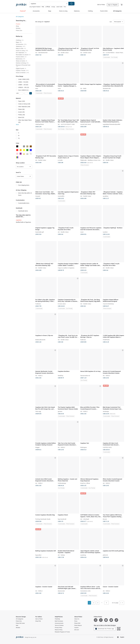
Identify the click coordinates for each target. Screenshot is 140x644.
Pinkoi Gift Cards (20, 623)
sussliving (83, 555)
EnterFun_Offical (85, 483)
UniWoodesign (62, 483)
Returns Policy (59, 630)
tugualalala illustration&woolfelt (112, 124)
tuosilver (105, 232)
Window (18, 28)
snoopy (53, 7)
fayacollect (38, 555)
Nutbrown (83, 340)
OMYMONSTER (43, 53)
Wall (17, 625)
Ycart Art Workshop (108, 304)
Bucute (105, 519)
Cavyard (38, 196)
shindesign (106, 411)
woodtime (106, 196)
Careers (76, 628)
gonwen (60, 411)
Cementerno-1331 (85, 591)
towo (37, 88)
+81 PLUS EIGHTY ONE (68, 124)
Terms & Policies (59, 625)
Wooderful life (107, 88)
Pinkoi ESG (77, 623)
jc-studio (60, 160)
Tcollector (38, 304)
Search (71, 4)
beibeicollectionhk (40, 340)
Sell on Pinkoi (101, 5)
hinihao (63, 555)
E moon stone (62, 304)
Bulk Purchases (59, 621)
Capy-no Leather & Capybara (66, 268)
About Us (77, 619)
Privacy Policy (58, 628)
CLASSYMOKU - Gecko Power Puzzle (117, 53)
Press (76, 621)
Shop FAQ (38, 621)
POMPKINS (106, 340)
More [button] (17, 125)
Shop (17, 26)
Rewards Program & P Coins (62, 632)
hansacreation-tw (85, 376)
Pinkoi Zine (19, 30)
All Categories (20, 17)
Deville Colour (65, 53)
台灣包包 (48, 7)
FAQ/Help (57, 619)
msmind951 (61, 196)
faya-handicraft (62, 519)
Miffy (43, 7)
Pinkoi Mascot (78, 625)
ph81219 (105, 555)
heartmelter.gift (40, 232)
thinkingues (84, 447)
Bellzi (85, 88)
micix (59, 88)
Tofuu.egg (38, 411)
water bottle (59, 7)
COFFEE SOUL (107, 447)
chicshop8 (86, 519)
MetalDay (61, 376)
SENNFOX (83, 268)
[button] (31, 93)
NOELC (40, 376)
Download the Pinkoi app (105, 629)
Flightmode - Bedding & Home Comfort (91, 160)
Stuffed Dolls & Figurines (23, 222)
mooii (82, 232)
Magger (37, 447)
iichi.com (77, 630)
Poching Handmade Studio (43, 519)
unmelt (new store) (86, 124)
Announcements (59, 623)
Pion (65, 7)
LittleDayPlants (40, 124)
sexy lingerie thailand (35, 7)
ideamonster (61, 591)
